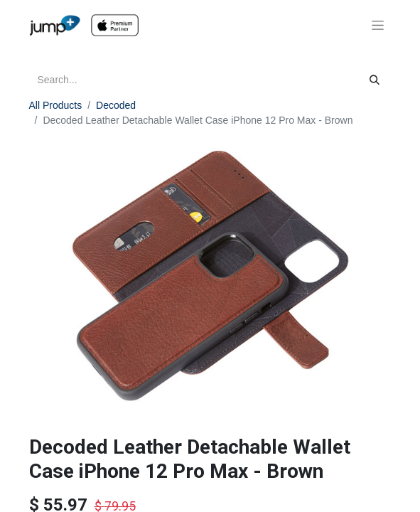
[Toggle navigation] (378, 26)
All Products (56, 105)
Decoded (116, 105)
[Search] (375, 80)
